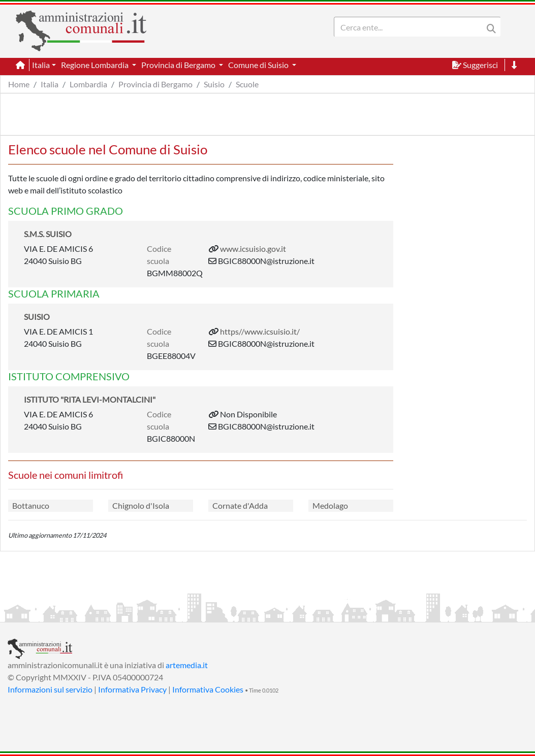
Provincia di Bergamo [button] (179, 65)
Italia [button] (41, 65)
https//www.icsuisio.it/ (260, 331)
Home (19, 84)
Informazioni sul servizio (50, 689)
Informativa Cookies (208, 689)
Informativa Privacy (132, 689)
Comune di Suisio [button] (259, 65)
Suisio (214, 84)
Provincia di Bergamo (155, 84)
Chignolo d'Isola (141, 505)
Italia (50, 84)
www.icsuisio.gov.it (253, 249)
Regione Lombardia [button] (96, 65)
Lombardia (88, 84)
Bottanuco (31, 505)
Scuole (247, 84)
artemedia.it (187, 665)
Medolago (330, 505)
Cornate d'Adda (240, 505)
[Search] (411, 27)
